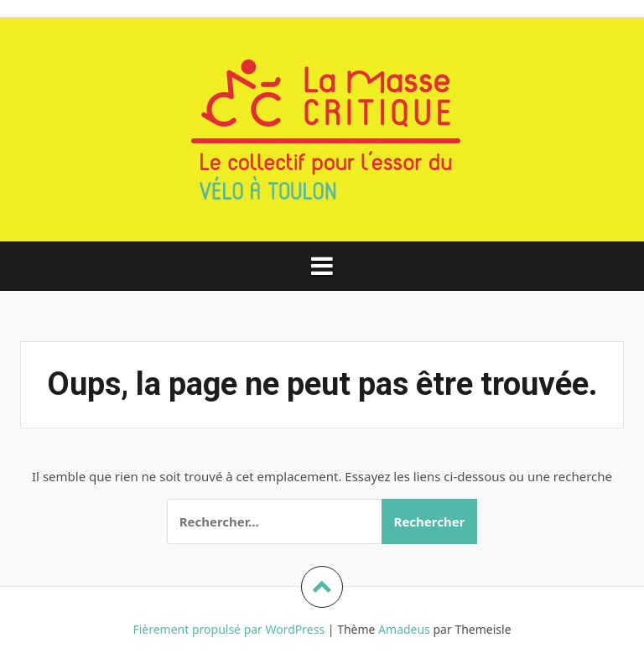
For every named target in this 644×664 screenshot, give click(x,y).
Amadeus (404, 629)
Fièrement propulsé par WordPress (229, 629)
